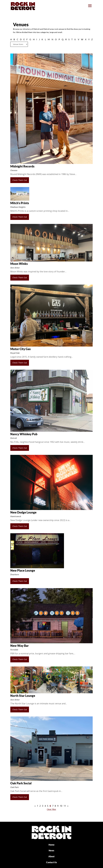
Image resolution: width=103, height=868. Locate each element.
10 (61, 806)
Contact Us (51, 862)
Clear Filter (51, 809)
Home (51, 845)
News (51, 850)
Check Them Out (20, 180)
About (51, 856)
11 (65, 806)
